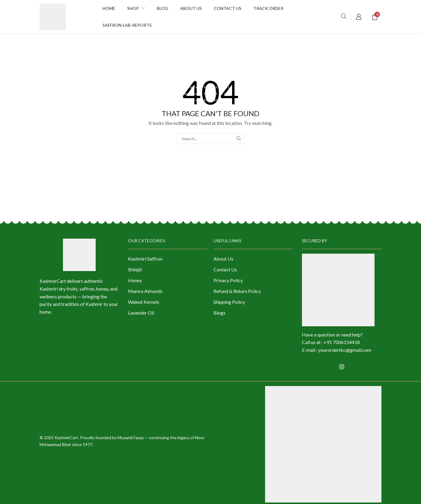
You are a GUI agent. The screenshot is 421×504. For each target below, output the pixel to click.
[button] (344, 16)
